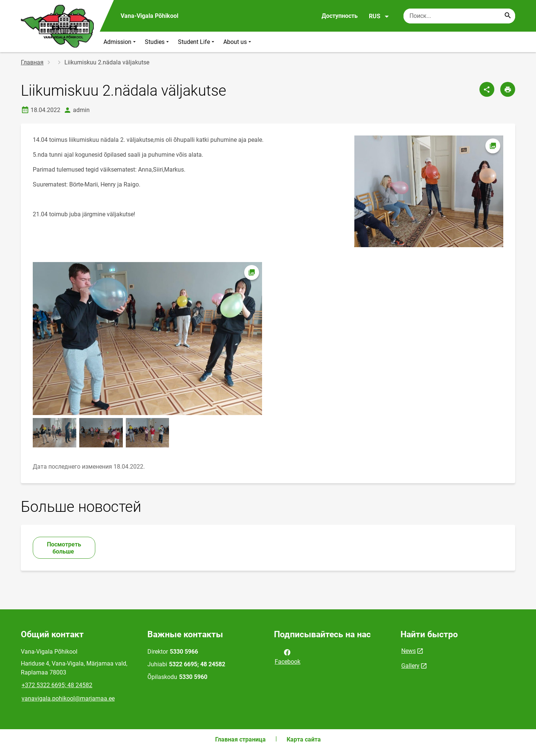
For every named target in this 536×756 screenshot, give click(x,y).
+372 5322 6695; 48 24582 (57, 685)
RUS (379, 16)
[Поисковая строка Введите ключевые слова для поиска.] (459, 16)
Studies (158, 42)
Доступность (340, 16)
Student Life (197, 42)
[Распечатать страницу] (508, 89)
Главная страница (240, 739)
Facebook (288, 656)
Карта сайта (304, 739)
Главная (32, 62)
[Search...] (508, 16)
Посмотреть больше (64, 548)
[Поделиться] (487, 89)
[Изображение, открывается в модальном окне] (147, 339)
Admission (120, 42)
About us (238, 42)
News (409, 651)
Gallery (410, 666)
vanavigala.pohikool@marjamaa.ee (68, 698)
